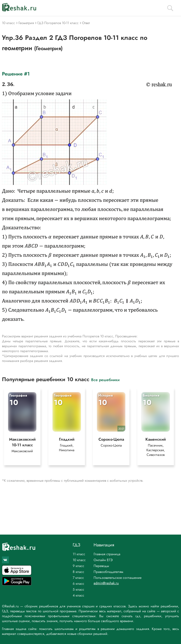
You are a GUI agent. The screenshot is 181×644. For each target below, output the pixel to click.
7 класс (78, 578)
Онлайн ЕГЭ (103, 560)
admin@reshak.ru (106, 583)
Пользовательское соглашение (118, 578)
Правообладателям (108, 572)
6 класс (78, 584)
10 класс (79, 560)
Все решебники (105, 380)
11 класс (79, 554)
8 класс (78, 572)
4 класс (78, 595)
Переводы (101, 566)
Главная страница (107, 554)
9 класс (78, 566)
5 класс (78, 589)
